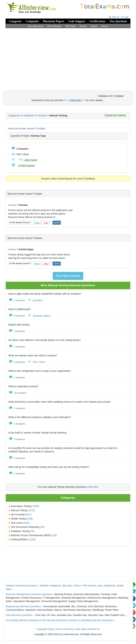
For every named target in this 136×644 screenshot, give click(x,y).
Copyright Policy (45, 629)
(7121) (31, 510)
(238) (30, 519)
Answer (13, 205)
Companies (32, 21)
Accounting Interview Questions (23, 620)
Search (83, 26)
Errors (105, 26)
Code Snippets (77, 21)
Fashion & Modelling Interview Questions (91, 620)
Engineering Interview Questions (23, 606)
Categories (15, 21)
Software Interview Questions (22, 586)
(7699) (36, 506)
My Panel (71, 26)
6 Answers (17, 316)
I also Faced (28, 160)
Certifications (97, 21)
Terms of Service (65, 629)
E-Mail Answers (27, 165)
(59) (42, 527)
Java (100, 586)
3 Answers (17, 439)
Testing (42, 115)
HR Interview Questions (55, 620)
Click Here (93, 487)
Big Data (67, 586)
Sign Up (114, 17)
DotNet (92, 586)
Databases (110, 586)
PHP (85, 586)
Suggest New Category (115, 115)
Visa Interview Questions (19, 615)
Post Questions (36, 26)
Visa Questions (118, 21)
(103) (54, 535)
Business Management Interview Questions (29, 594)
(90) (33, 531)
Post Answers (55, 26)
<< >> (76, 100)
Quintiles (37, 300)
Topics (94, 26)
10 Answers (17, 393)
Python (77, 586)
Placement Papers (54, 21)
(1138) (32, 539)
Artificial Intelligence (51, 586)
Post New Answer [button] (68, 276)
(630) (26, 523)
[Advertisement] (68, 56)
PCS (35, 362)
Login (124, 17)
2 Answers (17, 331)
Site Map (81, 629)
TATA (42, 362)
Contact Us (94, 629)
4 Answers (17, 424)
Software (29, 115)
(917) (29, 514)
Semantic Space (41, 316)
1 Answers (17, 300)
